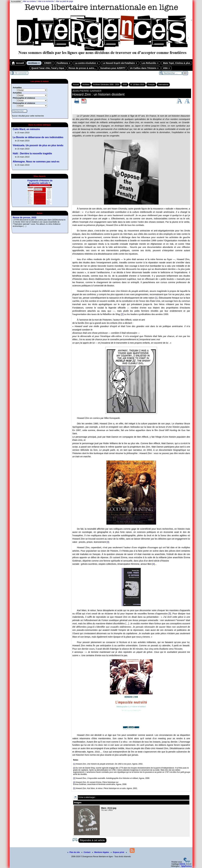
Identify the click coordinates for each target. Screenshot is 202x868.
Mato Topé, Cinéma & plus (177, 63)
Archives (34, 63)
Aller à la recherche (46, 1)
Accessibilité (16, 2)
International (163, 85)
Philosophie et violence (24, 98)
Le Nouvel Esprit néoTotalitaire (120, 63)
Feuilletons (64, 63)
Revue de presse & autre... (82, 68)
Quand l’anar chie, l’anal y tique (48, 68)
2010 (125, 85)
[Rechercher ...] (171, 73)
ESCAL (183, 864)
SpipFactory (186, 866)
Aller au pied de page (64, 1)
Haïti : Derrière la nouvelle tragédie (32, 153)
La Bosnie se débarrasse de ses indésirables (38, 137)
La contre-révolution (87, 63)
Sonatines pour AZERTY (113, 68)
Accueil (18, 63)
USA (167, 68)
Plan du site (74, 852)
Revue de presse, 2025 (25, 217)
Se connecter (21, 73)
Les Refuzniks (150, 63)
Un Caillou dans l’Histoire (144, 68)
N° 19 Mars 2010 (137, 85)
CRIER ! (48, 63)
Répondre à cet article (92, 840)
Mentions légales (101, 852)
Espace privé (118, 852)
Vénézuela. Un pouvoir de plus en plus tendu (38, 145)
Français (151, 85)
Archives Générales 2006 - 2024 (106, 85)
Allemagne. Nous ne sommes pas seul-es (36, 162)
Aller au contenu (29, 1)
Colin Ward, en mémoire (26, 129)
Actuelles (17, 88)
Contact (86, 852)
